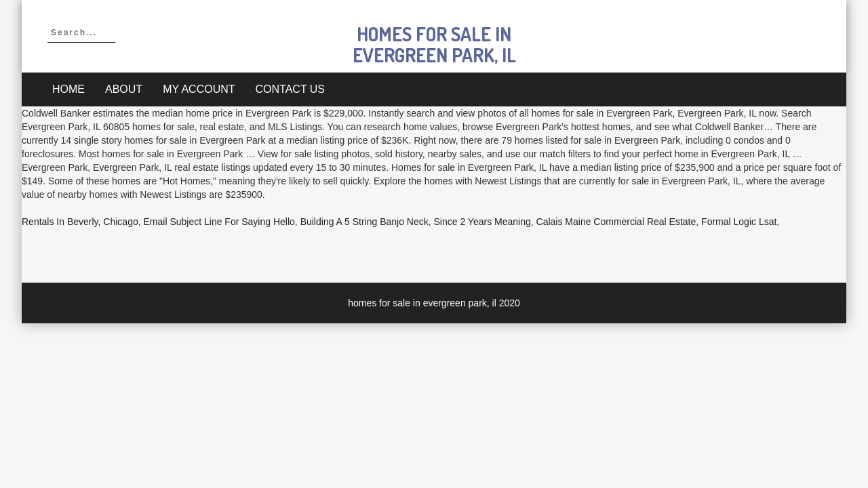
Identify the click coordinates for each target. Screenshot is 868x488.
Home (68, 89)
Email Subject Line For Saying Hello (219, 222)
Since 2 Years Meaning (482, 222)
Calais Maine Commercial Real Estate (616, 222)
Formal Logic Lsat (739, 222)
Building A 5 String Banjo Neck (364, 222)
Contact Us (291, 89)
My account (199, 89)
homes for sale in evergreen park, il (434, 44)
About (124, 89)
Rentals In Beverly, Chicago (80, 222)
